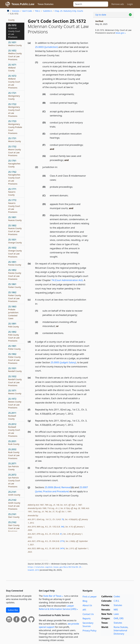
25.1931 (15, 370)
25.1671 (12, 68)
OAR (116, 618)
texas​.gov (120, 33)
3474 (62, 548)
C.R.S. (116, 601)
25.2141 (14, 493)
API (84, 610)
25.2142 (14, 504)
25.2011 (12, 416)
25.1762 (14, 178)
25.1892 (14, 336)
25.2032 (14, 454)
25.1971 (15, 392)
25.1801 (15, 219)
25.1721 (14, 96)
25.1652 (15, 55)
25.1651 (15, 44)
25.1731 (15, 140)
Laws (116, 614)
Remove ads (118, 4)
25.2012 (14, 430)
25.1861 (15, 286)
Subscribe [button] (13, 610)
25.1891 (14, 325)
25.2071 (13, 466)
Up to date (101, 15)
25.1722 (14, 110)
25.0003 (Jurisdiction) (46, 47)
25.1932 (15, 381)
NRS (116, 610)
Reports (87, 619)
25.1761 (14, 164)
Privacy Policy (89, 631)
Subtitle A (47, 11)
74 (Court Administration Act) (67, 280)
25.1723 (15, 127)
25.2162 (14, 527)
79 (62, 519)
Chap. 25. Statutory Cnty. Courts (69, 11)
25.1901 (14, 347)
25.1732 (15, 151)
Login (130, 4)
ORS (121, 618)
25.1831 (15, 241)
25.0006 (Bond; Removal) (58, 487)
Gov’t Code (27, 11)
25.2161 (14, 516)
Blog (85, 601)
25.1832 (15, 252)
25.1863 (13, 312)
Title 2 (38, 11)
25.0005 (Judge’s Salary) (63, 362)
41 (61, 534)
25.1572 (14, 31)
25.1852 (15, 274)
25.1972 (15, 403)
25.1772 (14, 206)
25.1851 (15, 263)
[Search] (91, 4)
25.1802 (15, 230)
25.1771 (12, 192)
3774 (62, 541)
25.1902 (14, 358)
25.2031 (14, 443)
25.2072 (14, 481)
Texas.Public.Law (23, 4)
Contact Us (88, 614)
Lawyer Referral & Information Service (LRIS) (58, 607)
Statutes (16, 11)
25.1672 (14, 82)
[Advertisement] (113, 58)
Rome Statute (121, 627)
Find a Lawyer (90, 597)
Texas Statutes (46, 4)
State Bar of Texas (52, 596)
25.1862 (15, 297)
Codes (117, 596)
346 (62, 527)
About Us (87, 605)
